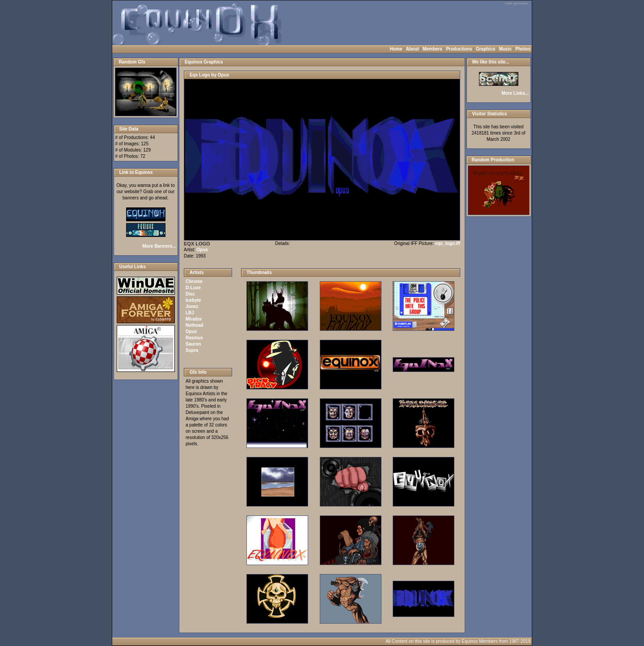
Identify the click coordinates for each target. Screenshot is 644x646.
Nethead (194, 325)
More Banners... (159, 246)
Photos (523, 49)
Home (396, 49)
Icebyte (193, 300)
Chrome (194, 281)
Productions (459, 49)
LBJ (190, 313)
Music (505, 49)
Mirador (194, 319)
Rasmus (194, 338)
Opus (202, 250)
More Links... (515, 93)
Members (432, 49)
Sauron (193, 344)
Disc (190, 294)
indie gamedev (517, 3)
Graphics (485, 49)
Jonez (192, 306)
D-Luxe (193, 288)
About (413, 49)
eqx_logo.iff (448, 243)
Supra (192, 350)
